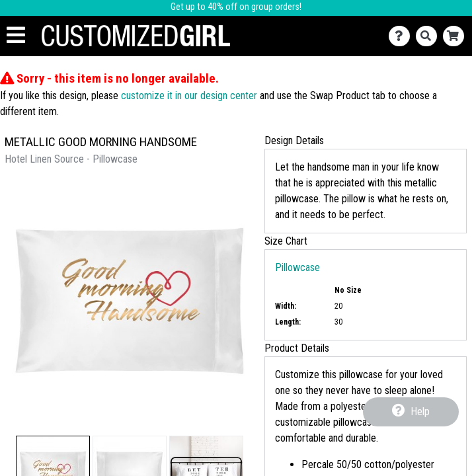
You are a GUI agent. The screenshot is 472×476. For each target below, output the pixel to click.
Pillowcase (297, 267)
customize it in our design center (189, 96)
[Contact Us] (402, 36)
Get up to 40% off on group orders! (236, 7)
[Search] (429, 36)
